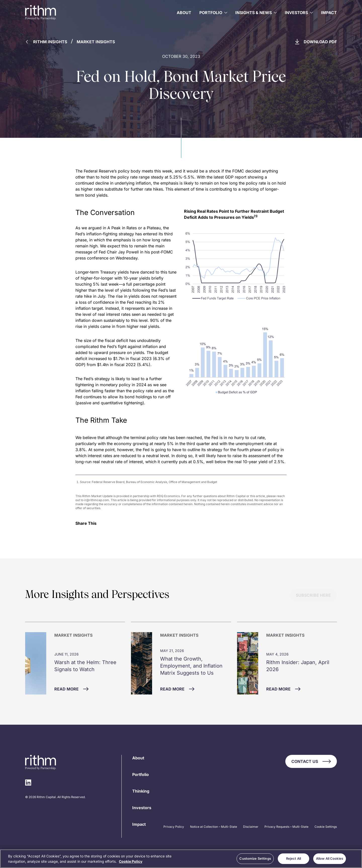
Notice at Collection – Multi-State (214, 827)
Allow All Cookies (330, 858)
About (184, 13)
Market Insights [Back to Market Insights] (96, 42)
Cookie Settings (326, 827)
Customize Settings (255, 858)
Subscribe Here (313, 595)
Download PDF (316, 42)
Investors (142, 808)
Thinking (141, 791)
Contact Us (311, 761)
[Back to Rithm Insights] (49, 43)
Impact (329, 13)
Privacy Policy (174, 827)
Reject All (293, 858)
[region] (181, 859)
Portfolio (141, 774)
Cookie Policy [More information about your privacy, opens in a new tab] (131, 861)
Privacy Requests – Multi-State (286, 827)
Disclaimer (251, 827)
